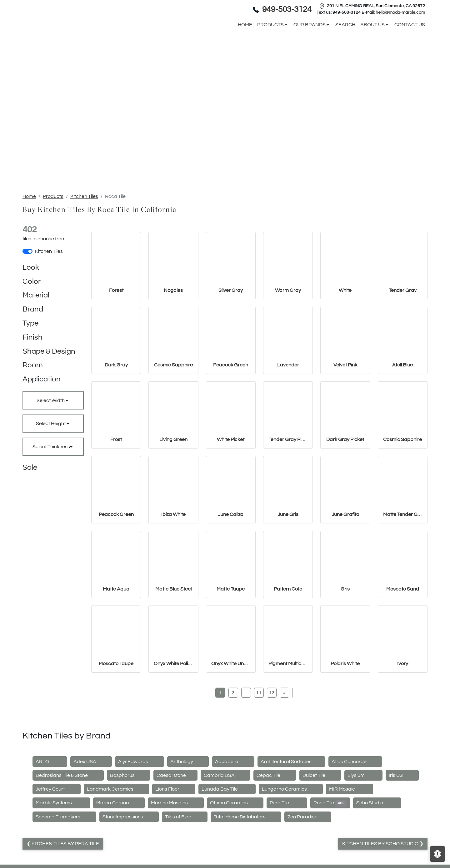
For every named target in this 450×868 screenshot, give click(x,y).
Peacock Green (231, 420)
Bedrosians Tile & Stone (68, 831)
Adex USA (91, 817)
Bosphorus (129, 831)
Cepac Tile (275, 831)
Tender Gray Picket (288, 495)
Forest (116, 346)
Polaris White (345, 719)
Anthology (188, 817)
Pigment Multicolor (288, 719)
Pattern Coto (288, 645)
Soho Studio (377, 859)
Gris (345, 645)
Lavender (288, 420)
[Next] (284, 748)
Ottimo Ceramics (235, 859)
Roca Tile (330, 859)
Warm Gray (288, 346)
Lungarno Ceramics (291, 845)
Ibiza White (173, 570)
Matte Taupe (231, 645)
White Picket (231, 495)
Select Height (51, 479)
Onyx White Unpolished (231, 719)
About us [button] (373, 52)
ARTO (50, 817)
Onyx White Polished (173, 719)
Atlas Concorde (355, 817)
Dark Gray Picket (345, 495)
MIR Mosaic (350, 845)
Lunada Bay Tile (227, 845)
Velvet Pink (345, 420)
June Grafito (345, 570)
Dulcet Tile (320, 831)
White (345, 346)
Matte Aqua (116, 645)
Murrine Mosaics (176, 859)
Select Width (51, 456)
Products (53, 252)
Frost (116, 495)
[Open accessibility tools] (437, 854)
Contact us (410, 52)
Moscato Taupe (116, 719)
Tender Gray (403, 346)
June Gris (288, 570)
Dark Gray (116, 420)
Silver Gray (231, 346)
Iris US (402, 831)
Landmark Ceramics (117, 845)
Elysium (364, 831)
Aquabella (233, 817)
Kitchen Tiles (84, 252)
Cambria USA (226, 831)
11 (259, 748)
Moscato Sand (403, 645)
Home (29, 252)
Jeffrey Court (57, 845)
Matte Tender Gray (403, 570)
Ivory (403, 719)
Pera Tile (287, 859)
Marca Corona (119, 859)
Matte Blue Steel (173, 645)
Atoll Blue (402, 420)
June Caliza (231, 570)
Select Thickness (51, 502)
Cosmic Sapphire (173, 420)
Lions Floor (174, 845)
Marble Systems (61, 859)
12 (272, 748)
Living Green (173, 495)
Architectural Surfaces (291, 817)
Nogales (173, 346)
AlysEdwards (140, 817)
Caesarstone (175, 831)
